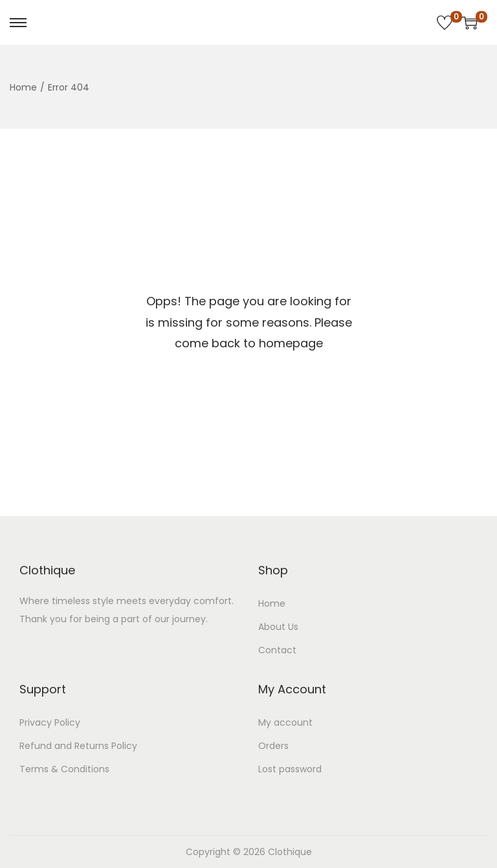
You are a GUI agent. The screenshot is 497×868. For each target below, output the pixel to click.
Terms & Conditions (64, 769)
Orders (273, 746)
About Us (278, 627)
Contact (277, 650)
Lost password (290, 769)
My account (285, 722)
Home (23, 87)
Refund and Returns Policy (78, 746)
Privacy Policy (50, 722)
